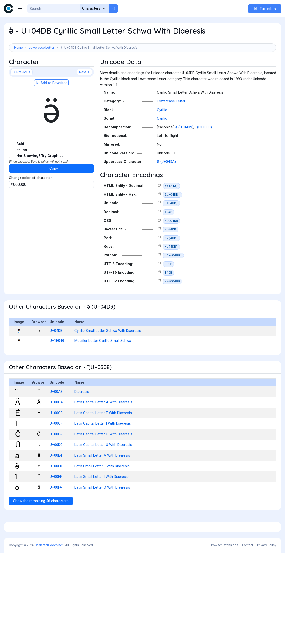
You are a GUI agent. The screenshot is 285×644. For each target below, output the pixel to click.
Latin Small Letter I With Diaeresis (102, 499)
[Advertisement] (142, 68)
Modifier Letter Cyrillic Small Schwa (103, 363)
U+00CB (56, 435)
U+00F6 (56, 510)
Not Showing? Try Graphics (40, 178)
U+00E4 (56, 478)
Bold (20, 166)
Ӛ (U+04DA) (166, 184)
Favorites (265, 9)
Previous (21, 94)
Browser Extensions (224, 636)
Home (18, 47)
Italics (22, 172)
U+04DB (56, 353)
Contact (248, 636)
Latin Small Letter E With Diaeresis (102, 488)
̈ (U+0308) (204, 149)
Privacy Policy (267, 636)
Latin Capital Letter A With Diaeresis (103, 424)
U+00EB (56, 488)
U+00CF (56, 446)
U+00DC (56, 467)
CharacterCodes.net (49, 636)
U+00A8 (56, 414)
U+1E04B (57, 363)
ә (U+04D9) (184, 149)
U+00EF (56, 499)
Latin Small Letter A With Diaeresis (102, 478)
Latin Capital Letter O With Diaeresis (103, 456)
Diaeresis (82, 414)
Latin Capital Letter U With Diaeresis (103, 467)
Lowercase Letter (41, 47)
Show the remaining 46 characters (41, 523)
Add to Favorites (51, 105)
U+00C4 (56, 424)
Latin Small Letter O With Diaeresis (102, 510)
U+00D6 (56, 456)
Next (85, 94)
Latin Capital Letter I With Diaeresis (103, 446)
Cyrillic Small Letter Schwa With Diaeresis (108, 353)
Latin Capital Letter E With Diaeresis (103, 435)
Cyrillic (162, 132)
